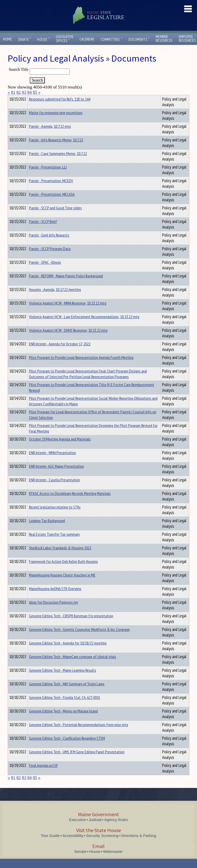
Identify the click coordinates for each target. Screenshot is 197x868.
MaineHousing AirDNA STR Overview (55, 598)
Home (7, 39)
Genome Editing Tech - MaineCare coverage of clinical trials (73, 666)
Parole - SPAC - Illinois (45, 271)
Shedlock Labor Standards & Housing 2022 (60, 557)
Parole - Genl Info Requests (49, 244)
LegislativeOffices (65, 39)
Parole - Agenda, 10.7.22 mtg (50, 135)
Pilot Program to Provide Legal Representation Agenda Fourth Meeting (81, 367)
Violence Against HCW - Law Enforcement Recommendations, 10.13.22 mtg (84, 326)
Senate (25, 39)
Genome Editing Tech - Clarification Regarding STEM (67, 747)
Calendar (87, 39)
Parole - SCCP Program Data (50, 258)
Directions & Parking (139, 845)
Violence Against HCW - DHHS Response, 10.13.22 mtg (68, 339)
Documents (139, 39)
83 (24, 92)
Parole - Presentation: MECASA (52, 203)
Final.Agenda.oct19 (43, 775)
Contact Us (166, 50)
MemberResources (164, 38)
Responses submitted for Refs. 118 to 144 (60, 108)
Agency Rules (116, 829)
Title (12, 98)
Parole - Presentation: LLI (48, 176)
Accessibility (73, 845)
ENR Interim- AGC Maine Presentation (56, 475)
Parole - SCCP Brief (43, 231)
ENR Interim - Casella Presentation (55, 489)
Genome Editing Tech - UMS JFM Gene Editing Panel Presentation (77, 761)
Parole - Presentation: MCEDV (51, 190)
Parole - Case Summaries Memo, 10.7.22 (58, 163)
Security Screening (102, 845)
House (43, 39)
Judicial (95, 829)
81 (13, 92)
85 (35, 92)
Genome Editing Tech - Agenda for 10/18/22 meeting (68, 652)
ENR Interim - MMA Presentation (52, 462)
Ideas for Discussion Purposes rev (53, 611)
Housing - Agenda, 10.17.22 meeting (55, 299)
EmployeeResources (187, 38)
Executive (77, 829)
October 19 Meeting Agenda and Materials (60, 448)
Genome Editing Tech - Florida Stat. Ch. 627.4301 (65, 707)
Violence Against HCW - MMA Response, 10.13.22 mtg (68, 312)
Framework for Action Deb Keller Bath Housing (63, 571)
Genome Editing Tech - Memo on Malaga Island (63, 720)
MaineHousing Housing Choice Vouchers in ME (62, 584)
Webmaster (113, 861)
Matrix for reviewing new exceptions (56, 122)
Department (37, 98)
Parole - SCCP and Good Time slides (55, 217)
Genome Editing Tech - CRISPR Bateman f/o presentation (71, 625)
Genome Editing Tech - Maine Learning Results (63, 679)
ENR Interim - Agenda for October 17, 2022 (60, 353)
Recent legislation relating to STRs (55, 516)
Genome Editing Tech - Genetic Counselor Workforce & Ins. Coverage (79, 639)
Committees (111, 39)
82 (19, 92)
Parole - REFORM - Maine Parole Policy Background (66, 285)
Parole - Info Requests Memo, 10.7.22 (56, 149)
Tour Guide (50, 845)
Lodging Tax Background (47, 530)
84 (30, 92)
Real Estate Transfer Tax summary (54, 543)
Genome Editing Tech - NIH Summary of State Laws (67, 693)
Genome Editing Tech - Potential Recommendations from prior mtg (78, 734)
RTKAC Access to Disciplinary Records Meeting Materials (70, 503)
